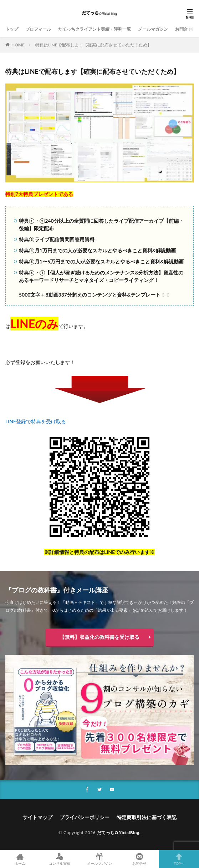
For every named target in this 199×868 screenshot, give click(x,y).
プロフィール (38, 29)
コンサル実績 (60, 859)
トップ (12, 29)
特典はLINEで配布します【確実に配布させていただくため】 (93, 45)
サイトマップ (37, 817)
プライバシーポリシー (85, 817)
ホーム (20, 859)
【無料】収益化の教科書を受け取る (99, 637)
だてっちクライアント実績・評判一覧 (95, 29)
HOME (18, 45)
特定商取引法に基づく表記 (147, 817)
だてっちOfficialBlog (118, 832)
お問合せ (184, 29)
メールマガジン (153, 29)
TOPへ (179, 859)
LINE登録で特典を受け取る (36, 421)
